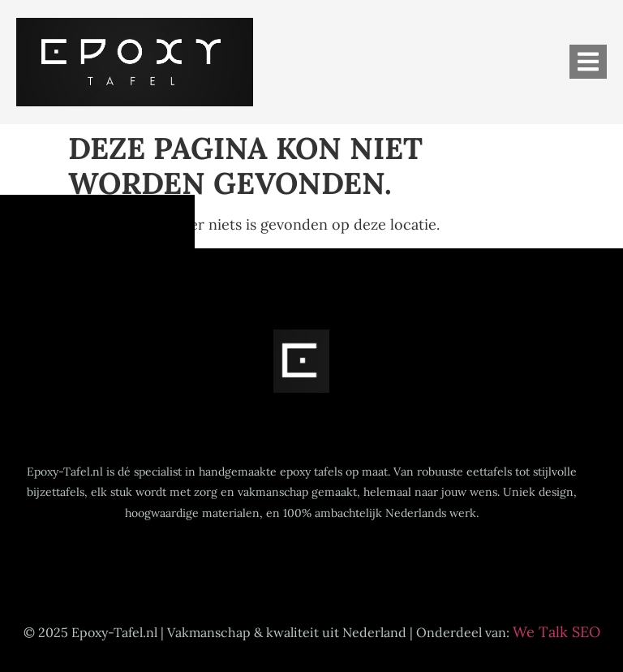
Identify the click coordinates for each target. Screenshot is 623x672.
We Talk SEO (556, 632)
